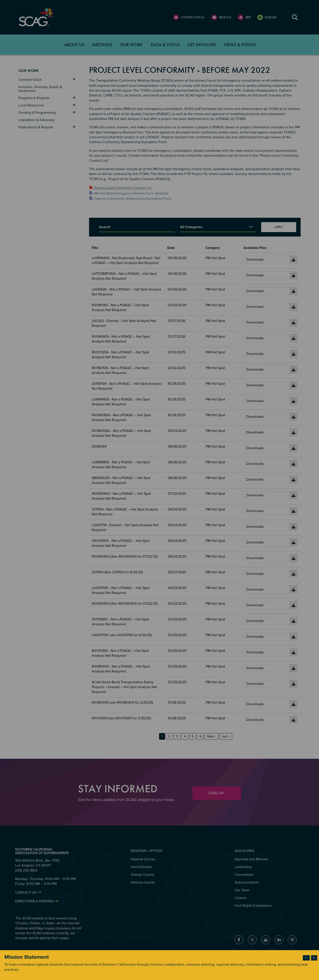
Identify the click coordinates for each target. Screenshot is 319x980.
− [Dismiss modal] (306, 958)
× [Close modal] (314, 958)
